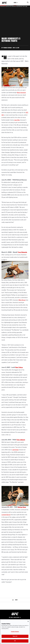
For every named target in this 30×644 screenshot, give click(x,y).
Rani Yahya (19, 367)
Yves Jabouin (21, 440)
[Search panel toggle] (28, 2)
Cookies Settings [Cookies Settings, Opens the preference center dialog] (15, 632)
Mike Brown (22, 300)
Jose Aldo (17, 120)
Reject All (15, 636)
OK (15, 641)
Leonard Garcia (6, 515)
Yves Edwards (22, 252)
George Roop (22, 507)
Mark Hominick (21, 93)
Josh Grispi (15, 450)
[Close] (28, 621)
